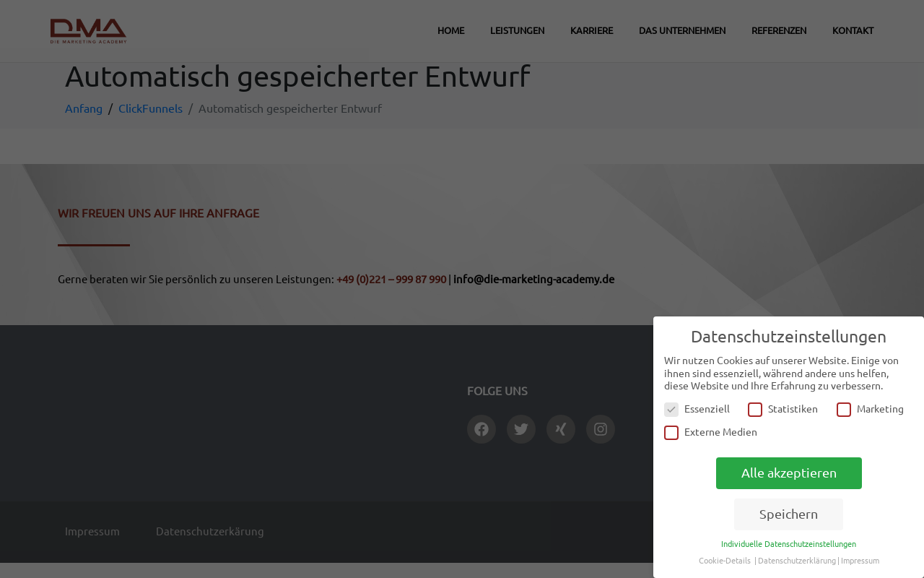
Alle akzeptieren (789, 473)
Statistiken (783, 409)
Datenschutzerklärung (797, 561)
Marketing (870, 409)
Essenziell (697, 409)
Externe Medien (711, 432)
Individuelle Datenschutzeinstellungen (789, 544)
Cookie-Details (725, 561)
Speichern (789, 514)
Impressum (860, 561)
